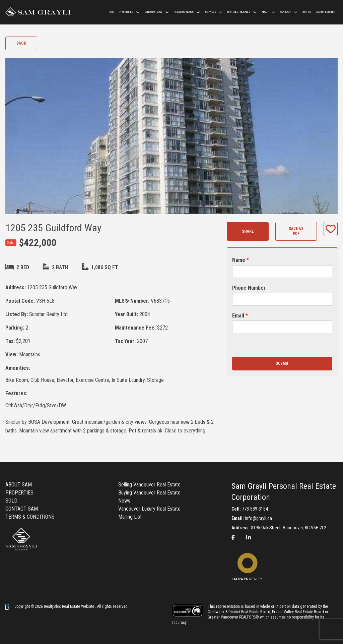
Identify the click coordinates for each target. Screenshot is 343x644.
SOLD (11, 501)
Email (240, 316)
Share (248, 231)
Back (21, 43)
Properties (126, 12)
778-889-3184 (255, 509)
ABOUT (265, 12)
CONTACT (286, 12)
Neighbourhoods (184, 12)
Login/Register (326, 12)
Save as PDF (296, 231)
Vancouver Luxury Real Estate (149, 509)
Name (241, 260)
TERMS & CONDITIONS (30, 517)
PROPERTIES (19, 493)
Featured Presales (239, 12)
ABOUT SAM (19, 485)
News (124, 501)
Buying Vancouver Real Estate (149, 493)
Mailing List (130, 517)
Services (211, 12)
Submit (282, 363)
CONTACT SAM (22, 509)
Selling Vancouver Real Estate (149, 485)
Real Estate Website (79, 606)
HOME (111, 12)
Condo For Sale (154, 12)
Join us (307, 12)
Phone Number (249, 288)
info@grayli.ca (258, 518)
